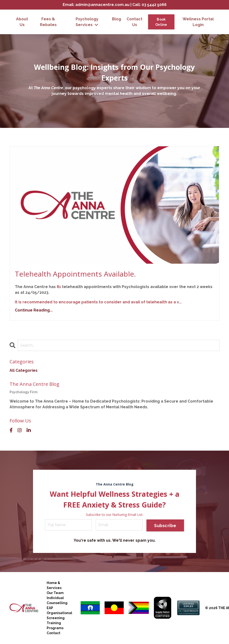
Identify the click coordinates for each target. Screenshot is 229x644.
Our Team (55, 593)
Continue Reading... (34, 310)
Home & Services (54, 585)
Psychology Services (87, 22)
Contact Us (134, 22)
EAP (50, 608)
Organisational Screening (59, 615)
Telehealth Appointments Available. (75, 274)
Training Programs (55, 625)
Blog (117, 19)
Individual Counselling (57, 600)
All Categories (24, 370)
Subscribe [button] (165, 526)
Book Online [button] (161, 22)
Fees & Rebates (48, 22)
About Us (22, 22)
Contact (53, 633)
